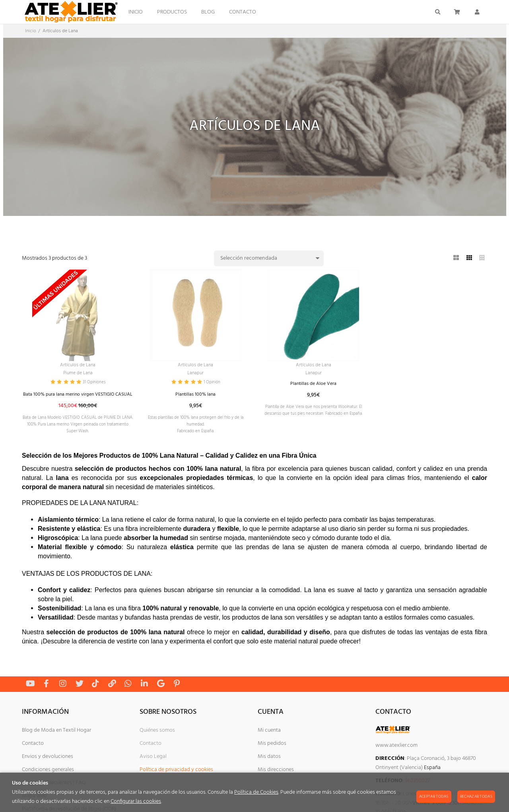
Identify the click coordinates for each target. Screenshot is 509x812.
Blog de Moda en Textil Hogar (56, 747)
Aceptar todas (434, 796)
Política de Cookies (256, 792)
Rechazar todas (476, 796)
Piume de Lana (78, 375)
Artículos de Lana (78, 366)
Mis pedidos (272, 760)
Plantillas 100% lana (195, 398)
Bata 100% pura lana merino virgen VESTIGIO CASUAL (78, 402)
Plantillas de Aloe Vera (313, 386)
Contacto (33, 760)
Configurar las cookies (136, 801)
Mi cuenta (269, 747)
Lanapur (195, 375)
